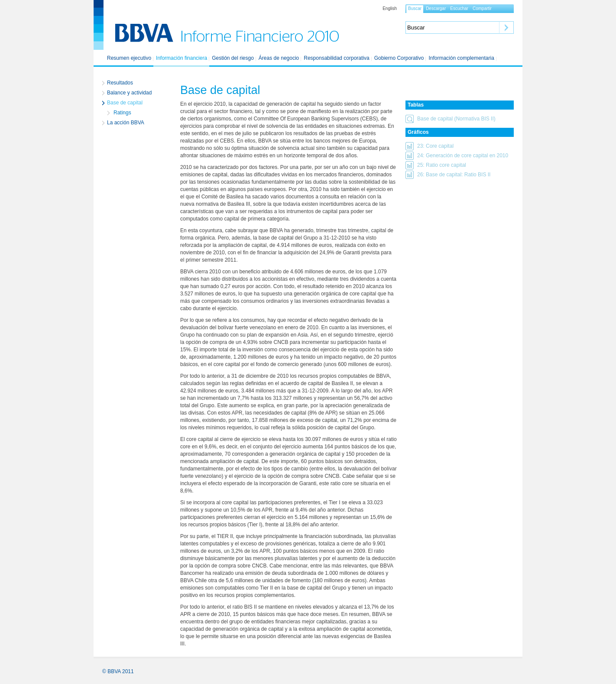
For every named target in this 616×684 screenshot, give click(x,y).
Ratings (122, 113)
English (390, 9)
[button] (460, 119)
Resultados (120, 83)
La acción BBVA (126, 123)
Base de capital (125, 103)
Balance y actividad (129, 93)
